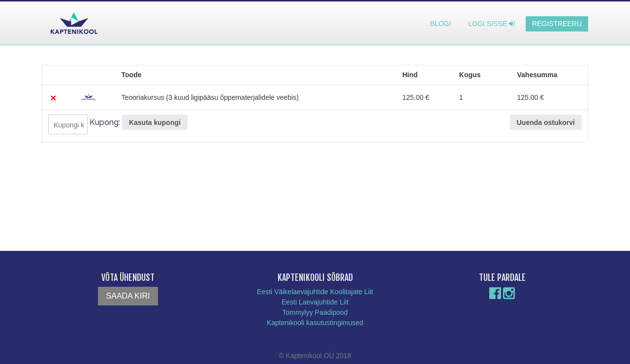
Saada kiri (128, 296)
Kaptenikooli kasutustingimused (315, 323)
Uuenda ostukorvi (546, 122)
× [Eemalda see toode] (53, 98)
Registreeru (557, 24)
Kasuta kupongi (155, 122)
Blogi (441, 24)
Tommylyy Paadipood (315, 312)
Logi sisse (492, 24)
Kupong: (105, 122)
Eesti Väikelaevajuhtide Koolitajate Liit (315, 292)
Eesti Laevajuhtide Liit (315, 302)
